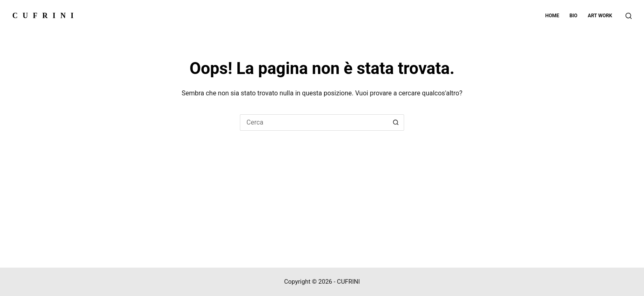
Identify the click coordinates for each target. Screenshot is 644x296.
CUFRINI (45, 16)
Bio (573, 16)
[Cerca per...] (314, 123)
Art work (600, 16)
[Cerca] (629, 16)
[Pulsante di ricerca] (396, 123)
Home (552, 16)
